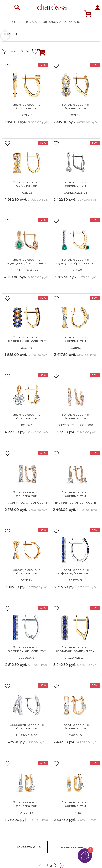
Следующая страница (71, 847)
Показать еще (28, 847)
